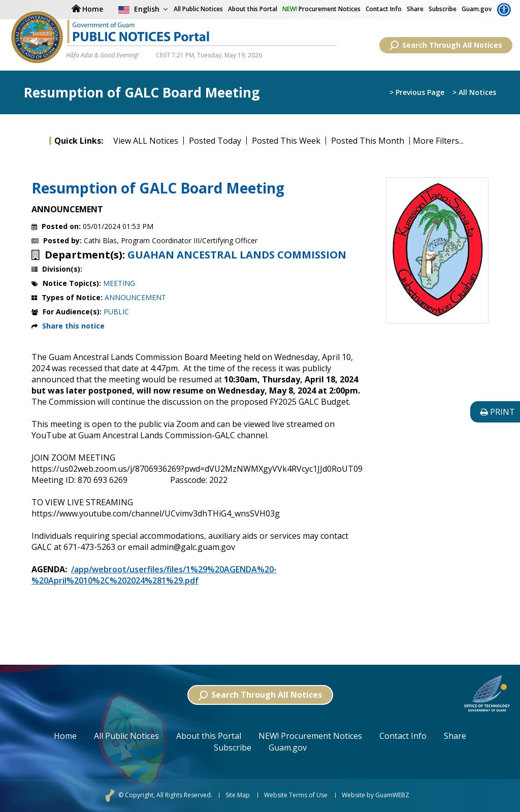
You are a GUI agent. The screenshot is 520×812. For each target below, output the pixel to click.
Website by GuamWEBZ (376, 795)
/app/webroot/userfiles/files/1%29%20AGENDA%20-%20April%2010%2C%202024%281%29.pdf (154, 575)
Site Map (238, 795)
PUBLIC (116, 312)
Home (65, 736)
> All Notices (474, 93)
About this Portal (253, 9)
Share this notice (73, 326)
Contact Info (384, 9)
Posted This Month (368, 141)
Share (415, 9)
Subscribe (443, 9)
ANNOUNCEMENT (135, 297)
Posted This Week (286, 141)
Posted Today (215, 141)
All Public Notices (126, 736)
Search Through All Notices (446, 45)
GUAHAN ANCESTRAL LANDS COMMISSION (237, 255)
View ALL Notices (146, 141)
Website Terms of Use (296, 795)
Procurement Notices (321, 9)
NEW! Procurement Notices (310, 736)
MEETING (119, 283)
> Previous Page (417, 93)
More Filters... (438, 141)
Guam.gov (477, 9)
